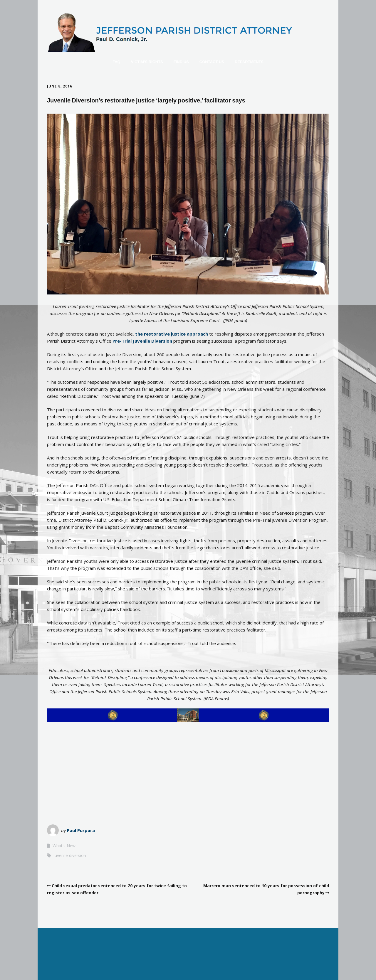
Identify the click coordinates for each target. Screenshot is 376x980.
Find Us (181, 62)
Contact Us (212, 62)
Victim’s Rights (147, 62)
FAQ (116, 62)
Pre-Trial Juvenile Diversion (143, 341)
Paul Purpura (81, 830)
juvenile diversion (70, 855)
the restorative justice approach (172, 334)
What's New (64, 846)
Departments (249, 62)
